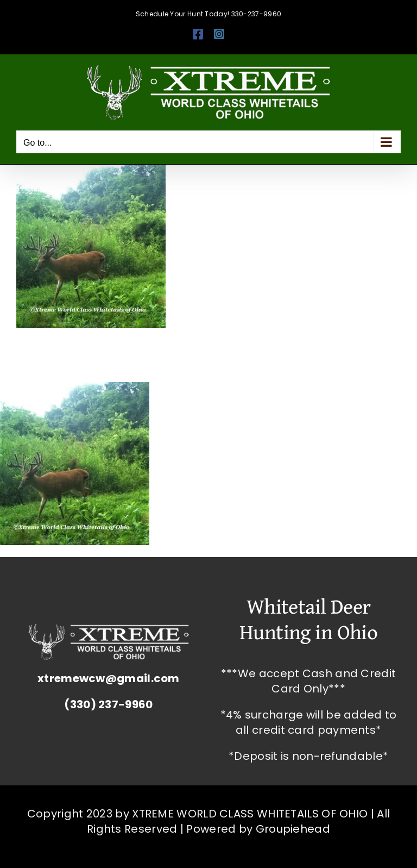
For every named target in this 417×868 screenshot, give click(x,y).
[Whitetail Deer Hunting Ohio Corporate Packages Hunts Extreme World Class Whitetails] (109, 629)
